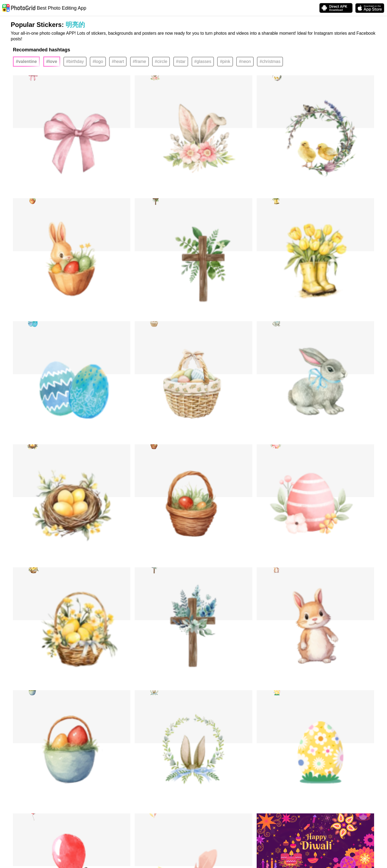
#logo (98, 61)
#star (181, 61)
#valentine (26, 61)
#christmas (270, 61)
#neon (245, 61)
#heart (118, 61)
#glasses (203, 61)
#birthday (75, 61)
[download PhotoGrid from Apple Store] (370, 8)
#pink (225, 61)
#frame (139, 61)
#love (52, 61)
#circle (161, 61)
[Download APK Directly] (336, 8)
